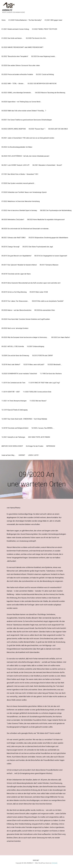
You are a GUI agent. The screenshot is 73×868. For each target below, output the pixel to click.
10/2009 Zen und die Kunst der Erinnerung (15, 356)
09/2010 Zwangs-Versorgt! (11, 247)
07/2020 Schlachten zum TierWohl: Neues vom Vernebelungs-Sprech (24, 192)
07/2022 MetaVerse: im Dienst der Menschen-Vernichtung (21, 201)
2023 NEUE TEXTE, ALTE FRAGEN (39, 437)
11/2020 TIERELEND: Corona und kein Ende (37, 392)
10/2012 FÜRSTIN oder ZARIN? (42, 356)
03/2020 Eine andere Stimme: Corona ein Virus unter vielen (21, 65)
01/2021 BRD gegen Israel (53, 20)
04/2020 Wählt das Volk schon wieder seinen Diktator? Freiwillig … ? (24, 111)
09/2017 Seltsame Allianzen (49, 265)
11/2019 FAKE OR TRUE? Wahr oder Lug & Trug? (44, 383)
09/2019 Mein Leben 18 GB (39, 292)
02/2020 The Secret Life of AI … (36, 38)
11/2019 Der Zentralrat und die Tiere (13, 383)
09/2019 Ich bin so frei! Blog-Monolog (14, 292)
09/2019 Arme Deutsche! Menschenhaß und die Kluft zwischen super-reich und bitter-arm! (31, 283)
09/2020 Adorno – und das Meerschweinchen (16, 310)
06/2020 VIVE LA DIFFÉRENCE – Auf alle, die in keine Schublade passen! (25, 156)
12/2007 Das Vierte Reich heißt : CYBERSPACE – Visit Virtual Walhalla (24, 419)
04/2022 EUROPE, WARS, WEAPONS (14, 129)
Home (3, 20)
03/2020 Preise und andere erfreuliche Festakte (17, 74)
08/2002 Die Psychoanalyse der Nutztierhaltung (56, 210)
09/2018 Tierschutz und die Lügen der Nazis (16, 274)
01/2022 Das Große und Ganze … (12, 38)
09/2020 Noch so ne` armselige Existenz (15, 328)
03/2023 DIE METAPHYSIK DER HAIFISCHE (42, 84)
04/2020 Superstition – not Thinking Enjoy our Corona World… (21, 102)
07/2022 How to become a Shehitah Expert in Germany (19, 210)
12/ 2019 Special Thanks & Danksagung (14, 410)
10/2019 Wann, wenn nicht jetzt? (34, 365)
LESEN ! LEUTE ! (34, 455)
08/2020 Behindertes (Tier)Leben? (13, 220)
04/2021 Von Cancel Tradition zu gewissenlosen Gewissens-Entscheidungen (27, 120)
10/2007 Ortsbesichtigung (35, 346)
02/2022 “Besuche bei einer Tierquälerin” (15, 56)
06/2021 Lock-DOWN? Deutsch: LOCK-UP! (15, 165)
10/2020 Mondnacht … (55, 365)
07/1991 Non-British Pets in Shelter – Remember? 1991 (20, 174)
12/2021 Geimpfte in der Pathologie (13, 437)
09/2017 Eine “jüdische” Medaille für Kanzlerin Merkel (19, 265)
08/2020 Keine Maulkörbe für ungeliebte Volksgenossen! (46, 220)
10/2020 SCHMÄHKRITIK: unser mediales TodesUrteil (19, 374)
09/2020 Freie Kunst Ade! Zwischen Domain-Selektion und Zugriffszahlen (26, 319)
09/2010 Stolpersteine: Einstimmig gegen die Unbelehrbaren (48, 238)
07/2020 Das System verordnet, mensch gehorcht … (18, 183)
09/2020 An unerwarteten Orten (45, 310)
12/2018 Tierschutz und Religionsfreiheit (15, 428)
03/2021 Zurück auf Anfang (45, 74)
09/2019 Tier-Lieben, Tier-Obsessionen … (15, 301)
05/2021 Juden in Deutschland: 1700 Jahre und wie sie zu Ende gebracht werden (28, 138)
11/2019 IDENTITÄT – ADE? (11, 392)
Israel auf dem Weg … (9, 455)
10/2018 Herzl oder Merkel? (11, 365)
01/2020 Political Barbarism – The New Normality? (25, 20)
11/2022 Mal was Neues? (38, 401)
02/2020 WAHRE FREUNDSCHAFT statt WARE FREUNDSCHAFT (22, 47)
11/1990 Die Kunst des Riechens (51, 374)
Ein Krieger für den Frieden (35, 446)
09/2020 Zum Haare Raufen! (61, 337)
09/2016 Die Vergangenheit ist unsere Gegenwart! (51, 256)
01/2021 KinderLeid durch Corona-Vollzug (15, 29)
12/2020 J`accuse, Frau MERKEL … (43, 428)
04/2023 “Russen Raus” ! (37, 129)
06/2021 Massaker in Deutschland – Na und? (47, 165)
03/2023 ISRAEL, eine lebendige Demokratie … (17, 93)
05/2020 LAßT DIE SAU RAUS (58, 129)
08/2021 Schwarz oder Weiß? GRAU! (14, 238)
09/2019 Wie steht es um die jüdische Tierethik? (48, 301)
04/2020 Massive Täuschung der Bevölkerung (50, 93)
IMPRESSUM (51, 446)
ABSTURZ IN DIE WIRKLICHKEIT (12, 446)
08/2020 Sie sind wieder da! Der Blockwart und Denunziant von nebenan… (25, 229)
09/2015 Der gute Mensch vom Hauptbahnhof (16, 256)
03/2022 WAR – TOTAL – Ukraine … (13, 84)
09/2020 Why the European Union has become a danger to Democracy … (25, 337)
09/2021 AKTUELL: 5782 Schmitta (13, 346)
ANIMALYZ (7, 10)
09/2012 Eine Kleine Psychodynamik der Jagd (38, 247)
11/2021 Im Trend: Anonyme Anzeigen (14, 401)
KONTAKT (22, 455)
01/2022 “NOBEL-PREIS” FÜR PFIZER (45, 29)
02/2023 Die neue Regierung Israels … (44, 56)
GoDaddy (55, 863)
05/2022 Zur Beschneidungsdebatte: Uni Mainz (17, 147)
